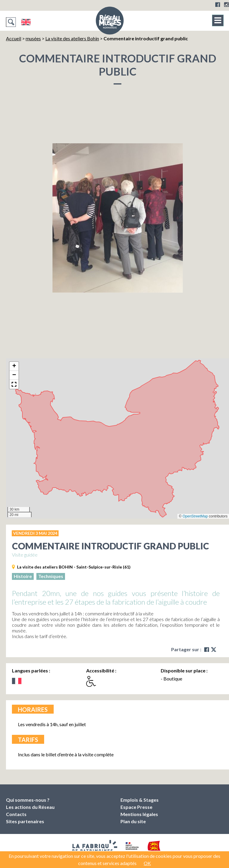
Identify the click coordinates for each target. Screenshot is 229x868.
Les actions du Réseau (30, 807)
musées (33, 38)
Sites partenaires (25, 821)
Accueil (14, 38)
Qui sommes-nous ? (28, 800)
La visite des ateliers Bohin (72, 38)
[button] (14, 366)
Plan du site (133, 821)
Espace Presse (136, 807)
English (26, 22)
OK (147, 863)
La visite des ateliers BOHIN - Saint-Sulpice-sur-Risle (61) (74, 567)
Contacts (16, 814)
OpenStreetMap (195, 516)
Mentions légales (139, 814)
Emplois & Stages (140, 800)
